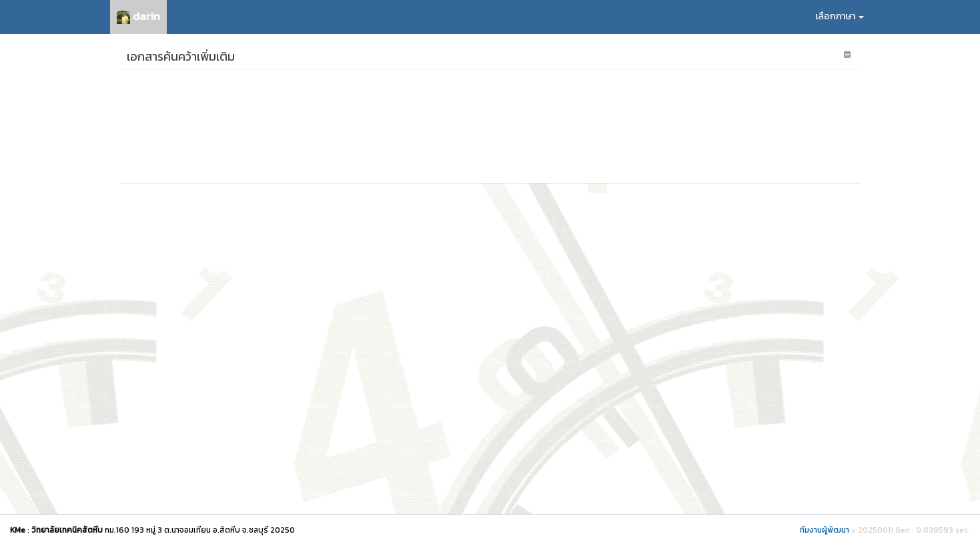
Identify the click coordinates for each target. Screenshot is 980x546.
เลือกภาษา (840, 16)
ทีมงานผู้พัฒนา (825, 530)
